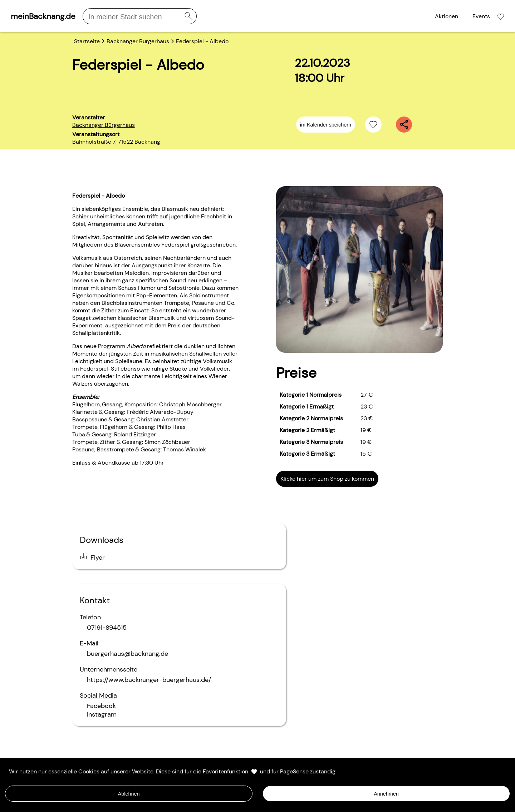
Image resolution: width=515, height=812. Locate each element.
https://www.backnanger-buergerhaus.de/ (149, 680)
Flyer (98, 558)
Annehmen (386, 794)
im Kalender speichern (326, 125)
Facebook (101, 706)
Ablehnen (129, 794)
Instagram (102, 714)
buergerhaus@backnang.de (127, 654)
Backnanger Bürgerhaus (104, 125)
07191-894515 (107, 628)
